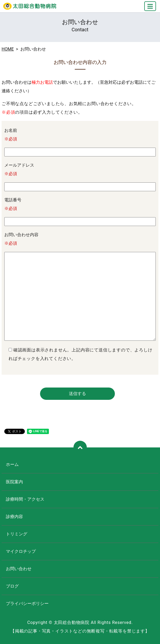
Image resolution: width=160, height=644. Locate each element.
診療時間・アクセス (25, 499)
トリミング (17, 534)
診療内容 (14, 517)
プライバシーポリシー (27, 603)
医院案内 (14, 482)
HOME (8, 49)
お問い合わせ (19, 569)
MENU (150, 8)
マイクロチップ (21, 551)
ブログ (12, 586)
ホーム (12, 464)
